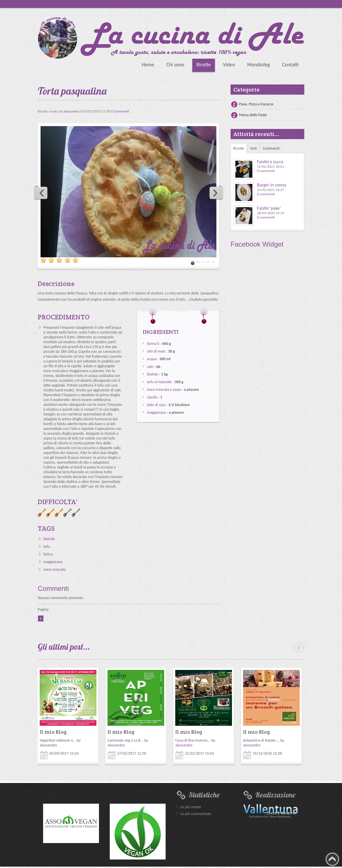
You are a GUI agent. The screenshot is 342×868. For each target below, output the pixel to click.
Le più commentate (196, 814)
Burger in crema (272, 185)
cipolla (152, 397)
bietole (49, 539)
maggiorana (53, 562)
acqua (152, 359)
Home (148, 65)
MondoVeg (259, 65)
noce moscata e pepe (164, 390)
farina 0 (153, 344)
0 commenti (266, 171)
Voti (254, 148)
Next (216, 193)
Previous (41, 193)
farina (48, 554)
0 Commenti (120, 111)
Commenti (271, 148)
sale (150, 367)
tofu (47, 547)
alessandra (72, 111)
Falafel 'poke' (269, 208)
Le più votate (191, 807)
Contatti (290, 65)
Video (229, 65)
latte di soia (156, 405)
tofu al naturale (159, 382)
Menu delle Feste (253, 115)
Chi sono (175, 65)
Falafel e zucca (270, 162)
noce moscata (54, 569)
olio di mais (156, 351)
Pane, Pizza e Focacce (256, 104)
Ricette (204, 65)
